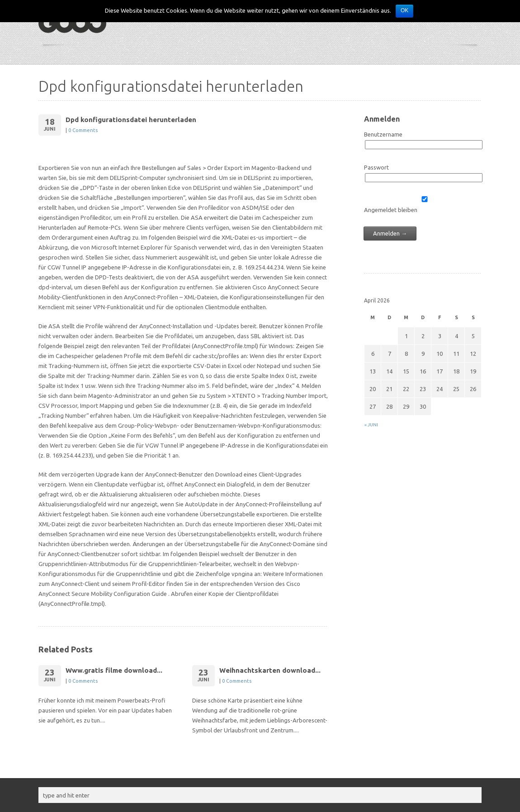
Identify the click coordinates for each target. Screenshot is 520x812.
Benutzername (383, 134)
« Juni (371, 425)
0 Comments (83, 130)
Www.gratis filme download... (114, 670)
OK (404, 10)
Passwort (376, 167)
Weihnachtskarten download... (270, 670)
